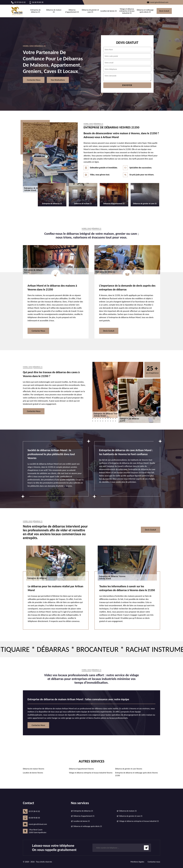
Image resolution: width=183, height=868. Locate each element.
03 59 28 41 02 (34, 811)
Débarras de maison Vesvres (33, 769)
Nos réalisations (58, 80)
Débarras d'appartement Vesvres (81, 769)
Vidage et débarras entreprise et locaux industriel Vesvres (91, 773)
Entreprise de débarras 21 (36, 11)
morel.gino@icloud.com (38, 824)
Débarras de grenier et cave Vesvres (129, 769)
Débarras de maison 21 (54, 11)
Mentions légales (137, 862)
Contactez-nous (34, 80)
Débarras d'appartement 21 (72, 11)
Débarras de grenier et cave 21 (90, 11)
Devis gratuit (164, 11)
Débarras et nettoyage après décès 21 (145, 11)
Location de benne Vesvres (33, 773)
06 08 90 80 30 (34, 818)
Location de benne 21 (109, 11)
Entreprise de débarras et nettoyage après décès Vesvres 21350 (136, 774)
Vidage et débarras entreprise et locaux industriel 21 (127, 11)
